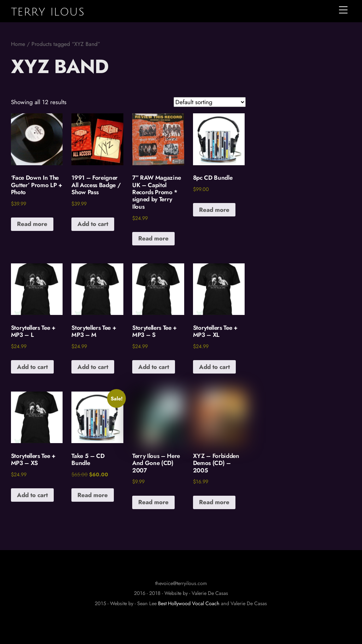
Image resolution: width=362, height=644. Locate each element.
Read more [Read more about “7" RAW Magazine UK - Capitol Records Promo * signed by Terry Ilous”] (153, 238)
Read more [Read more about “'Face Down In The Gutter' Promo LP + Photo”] (32, 224)
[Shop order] (210, 102)
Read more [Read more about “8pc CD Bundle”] (214, 210)
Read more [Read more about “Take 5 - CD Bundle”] (93, 495)
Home (18, 44)
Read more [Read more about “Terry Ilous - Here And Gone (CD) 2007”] (153, 502)
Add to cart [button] (93, 224)
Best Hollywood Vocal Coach (189, 603)
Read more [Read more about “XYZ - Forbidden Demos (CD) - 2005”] (214, 502)
